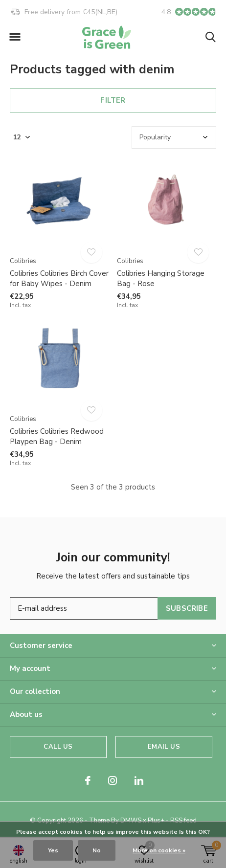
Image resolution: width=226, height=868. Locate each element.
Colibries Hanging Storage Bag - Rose (161, 278)
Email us (164, 747)
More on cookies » (159, 850)
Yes (53, 850)
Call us (58, 747)
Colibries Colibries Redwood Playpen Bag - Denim (57, 436)
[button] (15, 37)
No (97, 850)
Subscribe (187, 608)
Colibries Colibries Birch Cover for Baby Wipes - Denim (59, 278)
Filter (113, 100)
